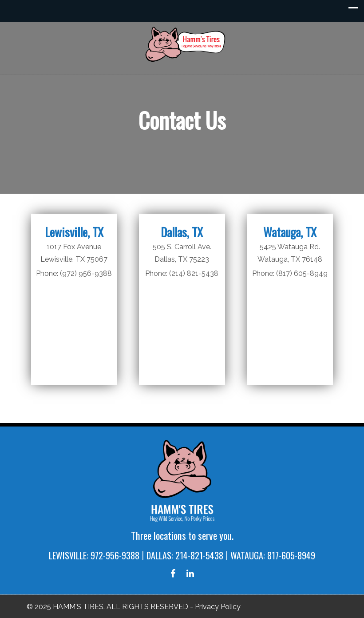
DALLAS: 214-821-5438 (185, 555)
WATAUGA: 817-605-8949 (273, 555)
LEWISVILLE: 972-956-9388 (94, 555)
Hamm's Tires (186, 44)
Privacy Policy (218, 607)
